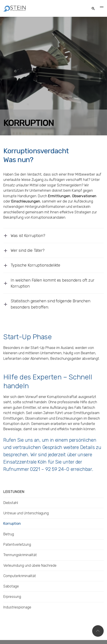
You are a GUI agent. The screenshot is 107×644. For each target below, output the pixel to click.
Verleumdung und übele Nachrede (30, 565)
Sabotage (11, 586)
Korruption (12, 524)
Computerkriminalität (20, 576)
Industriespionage (17, 607)
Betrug (9, 534)
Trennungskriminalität (20, 555)
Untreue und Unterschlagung (26, 513)
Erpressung (12, 597)
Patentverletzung (17, 545)
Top (98, 631)
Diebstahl (11, 503)
